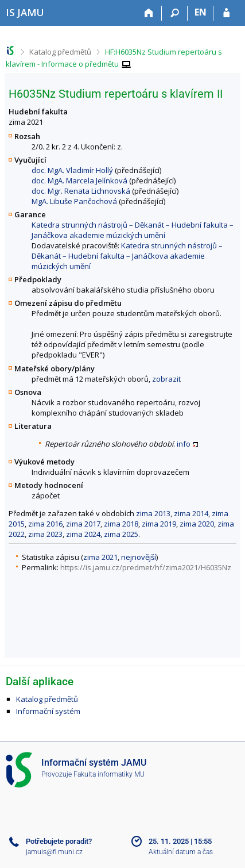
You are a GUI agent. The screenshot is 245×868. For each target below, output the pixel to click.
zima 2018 (121, 524)
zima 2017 (83, 524)
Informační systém (48, 711)
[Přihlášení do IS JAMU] (226, 13)
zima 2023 (45, 534)
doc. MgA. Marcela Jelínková (79, 180)
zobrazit (166, 379)
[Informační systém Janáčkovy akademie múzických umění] (25, 12)
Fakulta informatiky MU (109, 774)
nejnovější (139, 557)
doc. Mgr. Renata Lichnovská (81, 191)
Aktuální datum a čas (181, 852)
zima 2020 (197, 524)
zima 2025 (121, 534)
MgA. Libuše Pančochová (74, 201)
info (184, 444)
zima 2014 (191, 513)
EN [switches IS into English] (201, 12)
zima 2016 (45, 524)
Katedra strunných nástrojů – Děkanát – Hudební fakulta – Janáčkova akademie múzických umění (133, 230)
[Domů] (149, 13)
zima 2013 (153, 513)
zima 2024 (83, 534)
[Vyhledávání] (175, 13)
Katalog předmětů (60, 52)
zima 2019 (159, 524)
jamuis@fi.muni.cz (54, 852)
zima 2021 (100, 557)
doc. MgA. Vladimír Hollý (72, 170)
